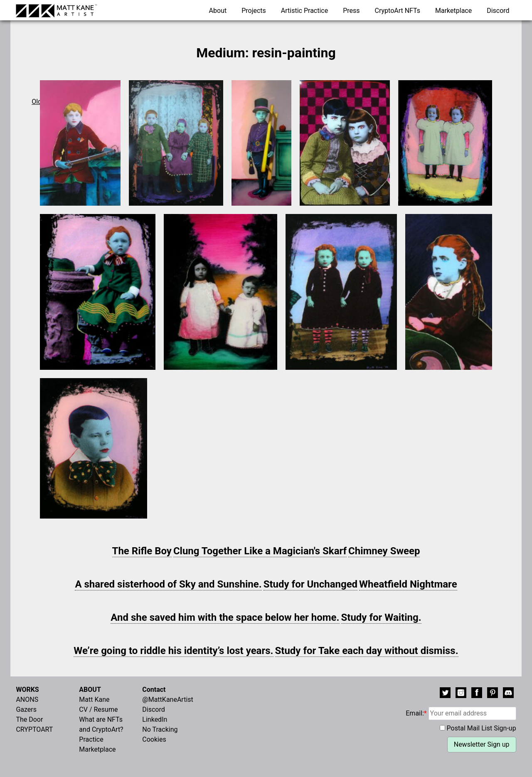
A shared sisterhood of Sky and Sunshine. (168, 584)
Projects (254, 11)
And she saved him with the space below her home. (225, 617)
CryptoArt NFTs (398, 11)
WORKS (27, 690)
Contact (154, 690)
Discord (498, 11)
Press (351, 11)
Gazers (26, 709)
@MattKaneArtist (167, 700)
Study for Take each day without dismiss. (367, 651)
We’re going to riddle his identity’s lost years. (173, 651)
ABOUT (90, 690)
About (218, 11)
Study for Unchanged (311, 584)
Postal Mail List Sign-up (482, 728)
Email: (461, 713)
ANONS (27, 700)
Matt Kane (94, 700)
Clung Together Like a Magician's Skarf (260, 551)
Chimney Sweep (384, 551)
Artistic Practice (304, 11)
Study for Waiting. (381, 617)
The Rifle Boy (142, 551)
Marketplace (453, 11)
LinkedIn (155, 719)
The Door (29, 719)
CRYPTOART (34, 729)
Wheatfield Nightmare (408, 584)
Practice (91, 739)
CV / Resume (98, 709)
